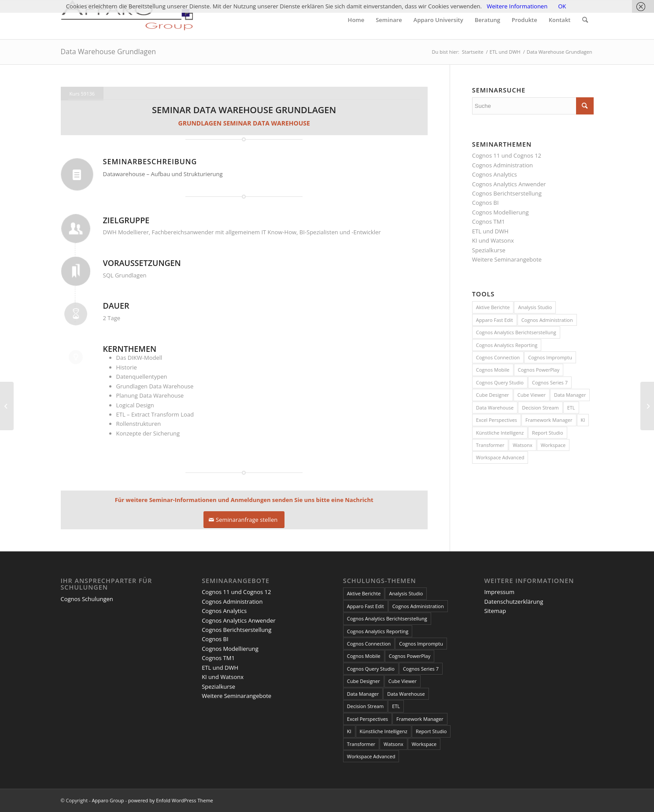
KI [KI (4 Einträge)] (583, 420)
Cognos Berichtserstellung (507, 193)
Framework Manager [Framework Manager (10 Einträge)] (549, 420)
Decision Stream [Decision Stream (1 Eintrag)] (540, 408)
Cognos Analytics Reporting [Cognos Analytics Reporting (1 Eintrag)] (507, 345)
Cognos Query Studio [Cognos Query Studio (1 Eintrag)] (500, 382)
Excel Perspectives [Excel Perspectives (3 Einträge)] (497, 420)
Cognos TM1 (489, 221)
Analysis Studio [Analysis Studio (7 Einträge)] (535, 307)
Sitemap (495, 611)
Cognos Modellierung (501, 212)
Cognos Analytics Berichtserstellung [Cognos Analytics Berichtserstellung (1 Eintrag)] (516, 332)
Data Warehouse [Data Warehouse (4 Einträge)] (495, 408)
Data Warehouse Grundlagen (108, 52)
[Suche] (585, 20)
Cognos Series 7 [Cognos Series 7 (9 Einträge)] (550, 382)
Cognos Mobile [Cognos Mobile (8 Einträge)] (493, 370)
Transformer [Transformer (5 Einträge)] (490, 445)
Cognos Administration (503, 165)
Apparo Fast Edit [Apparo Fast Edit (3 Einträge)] (495, 320)
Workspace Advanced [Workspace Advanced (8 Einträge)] (500, 457)
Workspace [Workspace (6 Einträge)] (553, 445)
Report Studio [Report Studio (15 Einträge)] (547, 433)
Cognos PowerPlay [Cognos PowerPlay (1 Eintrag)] (539, 370)
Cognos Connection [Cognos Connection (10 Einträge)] (498, 357)
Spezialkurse (489, 250)
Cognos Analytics (495, 174)
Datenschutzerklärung (514, 602)
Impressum (499, 592)
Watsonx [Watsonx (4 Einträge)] (523, 445)
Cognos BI (485, 203)
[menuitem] (356, 20)
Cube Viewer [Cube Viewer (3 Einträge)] (532, 395)
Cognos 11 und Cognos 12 (507, 155)
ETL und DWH (490, 231)
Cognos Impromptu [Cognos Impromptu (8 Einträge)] (550, 357)
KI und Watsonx (493, 240)
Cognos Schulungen (87, 599)
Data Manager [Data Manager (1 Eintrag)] (570, 395)
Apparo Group (108, 800)
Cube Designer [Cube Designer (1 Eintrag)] (493, 395)
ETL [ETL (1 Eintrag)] (571, 408)
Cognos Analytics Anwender (509, 184)
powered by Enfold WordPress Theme (171, 800)
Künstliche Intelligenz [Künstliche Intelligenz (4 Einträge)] (500, 433)
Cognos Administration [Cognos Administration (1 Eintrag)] (547, 320)
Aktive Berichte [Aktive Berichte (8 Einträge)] (493, 307)
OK (562, 6)
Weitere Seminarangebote (507, 259)
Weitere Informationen (517, 6)
